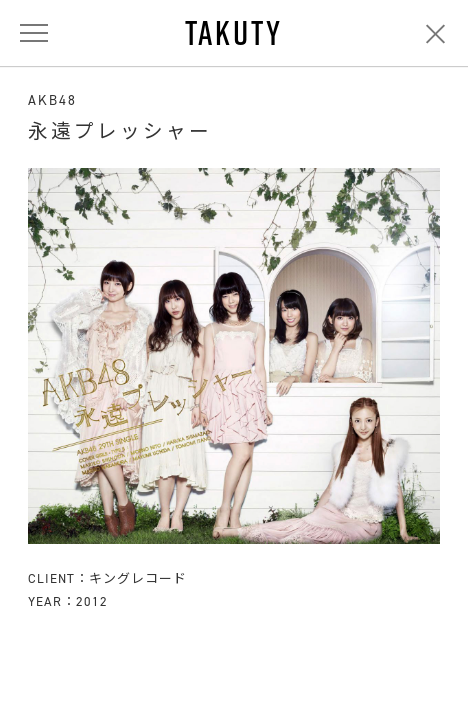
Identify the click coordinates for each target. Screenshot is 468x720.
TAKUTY (234, 33)
